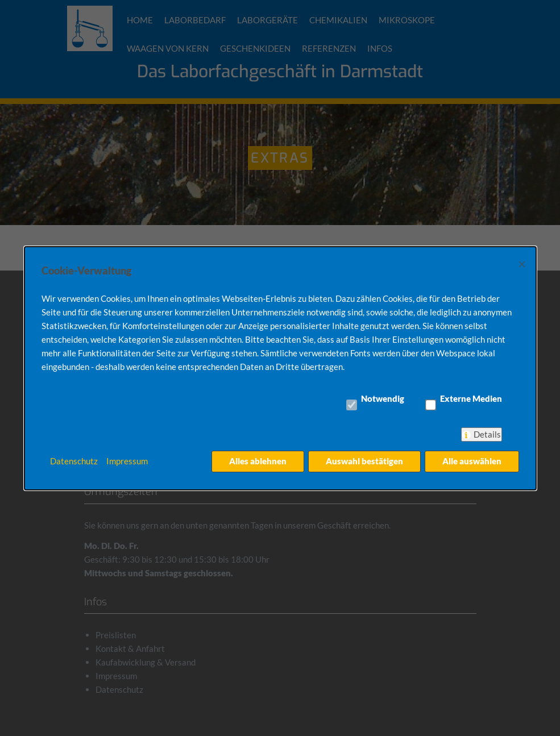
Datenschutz (74, 461)
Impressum (127, 461)
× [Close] (522, 263)
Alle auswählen (472, 461)
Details (487, 434)
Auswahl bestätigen (364, 461)
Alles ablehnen (257, 461)
